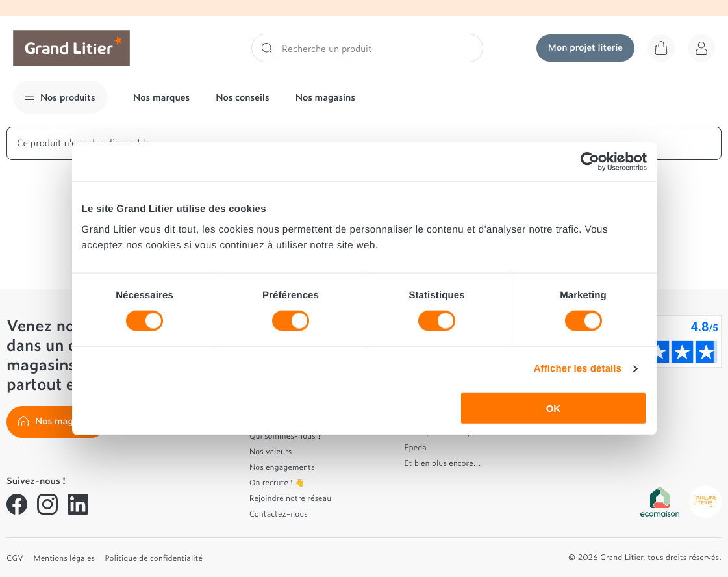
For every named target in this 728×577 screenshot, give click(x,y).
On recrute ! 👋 (277, 482)
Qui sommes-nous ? (285, 435)
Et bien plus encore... (442, 463)
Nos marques (161, 97)
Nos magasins (325, 97)
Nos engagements (282, 467)
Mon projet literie (585, 47)
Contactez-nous (279, 513)
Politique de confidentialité (154, 558)
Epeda (415, 447)
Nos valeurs (271, 451)
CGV (15, 558)
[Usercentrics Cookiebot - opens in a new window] (590, 162)
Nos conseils (243, 97)
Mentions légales (64, 558)
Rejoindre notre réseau (291, 498)
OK (554, 408)
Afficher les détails (578, 369)
